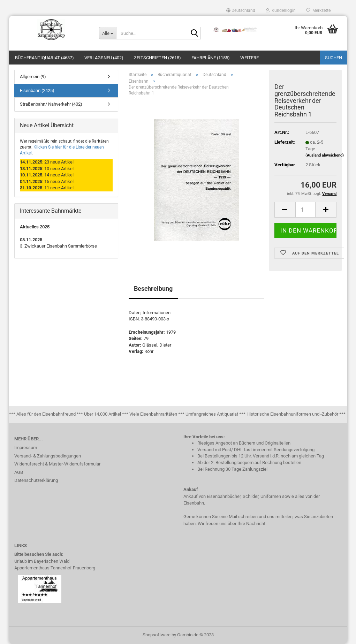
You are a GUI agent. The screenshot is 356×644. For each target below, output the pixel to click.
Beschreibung (153, 289)
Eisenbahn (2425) (37, 90)
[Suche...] (107, 33)
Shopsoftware (157, 635)
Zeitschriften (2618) (157, 58)
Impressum (26, 448)
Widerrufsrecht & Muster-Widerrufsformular (57, 464)
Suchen (334, 58)
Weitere (249, 58)
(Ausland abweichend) (325, 155)
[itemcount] (306, 210)
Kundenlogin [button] (281, 10)
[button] (241, 10)
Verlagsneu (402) (104, 58)
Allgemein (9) (33, 77)
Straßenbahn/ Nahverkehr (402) (51, 104)
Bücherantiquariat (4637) (44, 58)
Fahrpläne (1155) (211, 58)
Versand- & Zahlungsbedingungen (48, 456)
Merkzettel (319, 10)
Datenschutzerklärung (36, 480)
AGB (19, 472)
